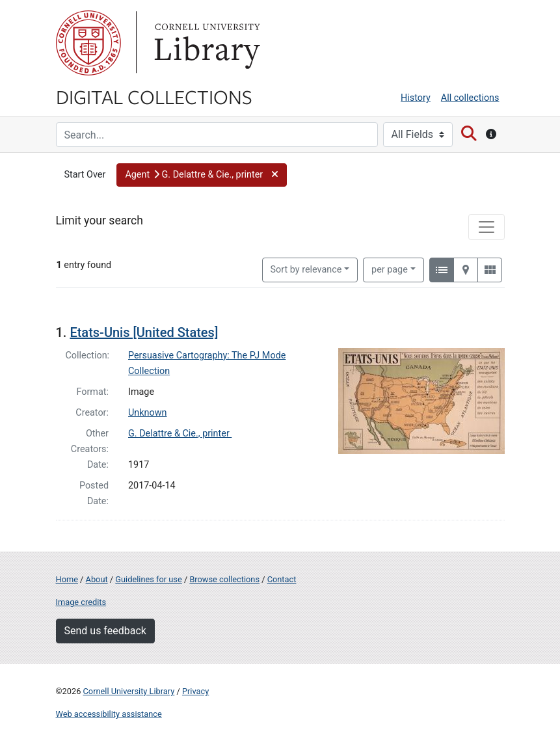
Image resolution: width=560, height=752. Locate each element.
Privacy (195, 691)
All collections (470, 98)
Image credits (81, 602)
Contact (282, 579)
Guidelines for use (148, 579)
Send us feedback (105, 631)
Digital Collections (154, 96)
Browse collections (224, 579)
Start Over (85, 175)
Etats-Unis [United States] (144, 332)
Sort (306, 270)
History (416, 98)
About (97, 579)
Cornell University (88, 43)
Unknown (148, 413)
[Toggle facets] (487, 227)
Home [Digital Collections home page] (67, 579)
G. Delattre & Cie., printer (180, 434)
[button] (202, 175)
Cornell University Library (129, 691)
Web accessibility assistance (109, 714)
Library (206, 43)
